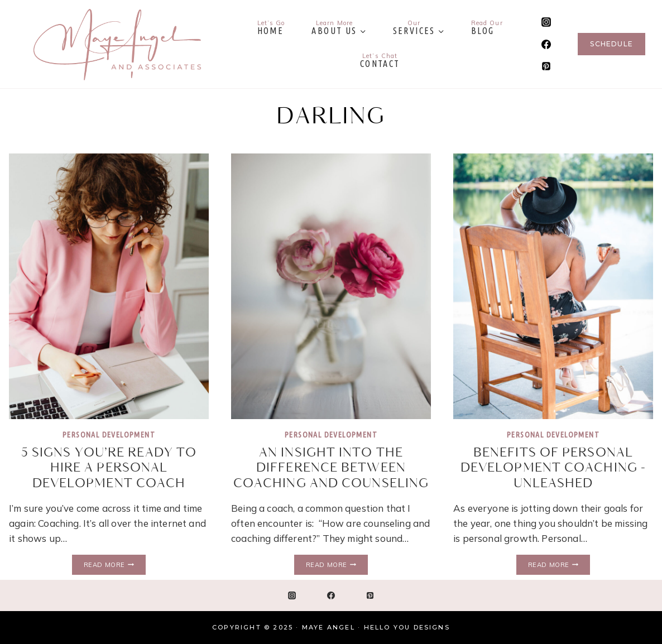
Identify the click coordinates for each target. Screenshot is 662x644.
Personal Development (109, 435)
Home (271, 27)
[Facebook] (546, 44)
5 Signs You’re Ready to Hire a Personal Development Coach (109, 468)
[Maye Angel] (117, 44)
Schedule (611, 44)
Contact (380, 60)
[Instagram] (546, 22)
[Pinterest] (546, 66)
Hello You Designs (407, 627)
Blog (487, 27)
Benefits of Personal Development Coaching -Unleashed (553, 468)
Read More (115, 565)
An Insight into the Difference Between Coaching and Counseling (331, 468)
